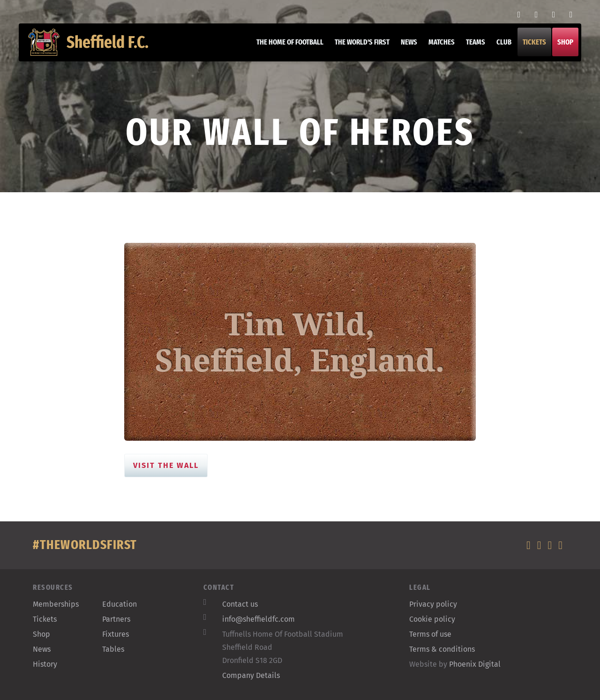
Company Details (251, 675)
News (404, 47)
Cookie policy (432, 619)
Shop (561, 47)
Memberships (56, 604)
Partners (116, 619)
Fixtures (116, 634)
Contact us (240, 604)
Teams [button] (471, 47)
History (45, 664)
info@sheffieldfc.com (259, 619)
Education (120, 604)
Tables (113, 649)
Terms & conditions (442, 649)
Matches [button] (437, 47)
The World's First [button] (357, 47)
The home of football (285, 47)
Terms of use (430, 634)
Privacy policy (433, 604)
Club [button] (499, 47)
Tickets (530, 47)
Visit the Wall (166, 465)
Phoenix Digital (475, 664)
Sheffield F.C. (93, 47)
